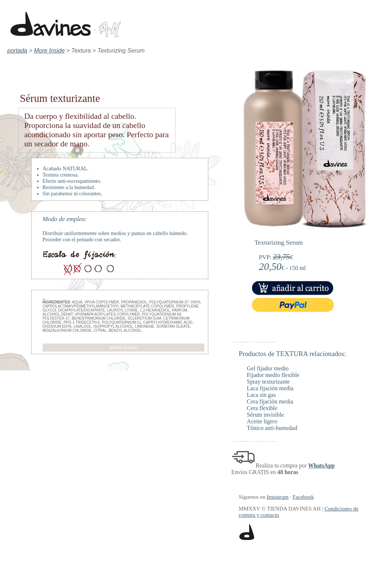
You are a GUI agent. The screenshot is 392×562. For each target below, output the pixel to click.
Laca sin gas (261, 395)
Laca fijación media (270, 388)
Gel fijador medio (268, 368)
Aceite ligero (262, 421)
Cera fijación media (270, 401)
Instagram (278, 497)
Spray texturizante (268, 382)
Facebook (303, 497)
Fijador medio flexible (273, 375)
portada (17, 51)
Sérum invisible (265, 415)
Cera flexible (262, 408)
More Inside (50, 51)
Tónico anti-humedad (272, 428)
